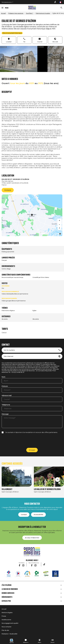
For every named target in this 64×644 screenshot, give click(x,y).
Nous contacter (7, 627)
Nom (3, 377)
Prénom (5, 386)
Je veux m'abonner (32, 538)
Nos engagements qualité (10, 623)
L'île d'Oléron (6, 585)
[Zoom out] (59, 224)
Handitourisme (6, 620)
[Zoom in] (59, 220)
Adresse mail (7, 396)
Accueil (3, 13)
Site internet (9, 356)
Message (5, 414)
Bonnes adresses (8, 593)
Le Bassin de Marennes (10, 589)
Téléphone (6, 405)
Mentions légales (7, 613)
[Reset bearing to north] (59, 228)
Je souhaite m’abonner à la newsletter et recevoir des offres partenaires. (31, 432)
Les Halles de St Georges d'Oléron (47, 489)
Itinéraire (8, 190)
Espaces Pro (6, 601)
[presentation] (17, 441)
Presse (4, 616)
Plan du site (5, 630)
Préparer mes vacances (16, 13)
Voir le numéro (9, 350)
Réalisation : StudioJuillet (10, 634)
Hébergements (7, 597)
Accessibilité (38, 515)
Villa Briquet (7, 489)
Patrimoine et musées (43, 13)
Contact (24, 515)
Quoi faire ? (30, 13)
